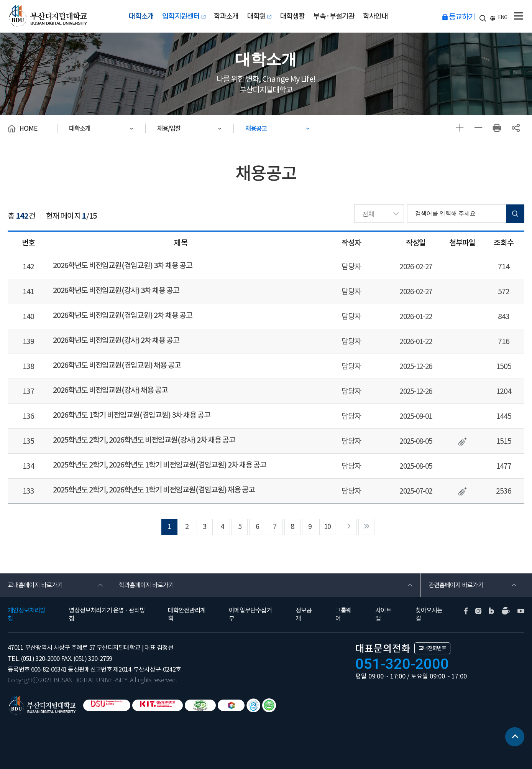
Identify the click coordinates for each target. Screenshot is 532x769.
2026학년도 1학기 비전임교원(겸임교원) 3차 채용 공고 (131, 410)
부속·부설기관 (334, 16)
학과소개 (226, 16)
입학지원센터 (184, 16)
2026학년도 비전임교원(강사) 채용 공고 (110, 386)
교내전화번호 (432, 641)
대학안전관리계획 (187, 607)
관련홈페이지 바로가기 (456, 577)
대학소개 (141, 16)
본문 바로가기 (0, 0)
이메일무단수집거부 (250, 607)
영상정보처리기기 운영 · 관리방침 (107, 607)
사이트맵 (383, 607)
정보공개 (304, 607)
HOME (28, 128)
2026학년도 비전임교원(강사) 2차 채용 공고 (116, 338)
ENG (502, 17)
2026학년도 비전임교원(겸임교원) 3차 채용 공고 (122, 265)
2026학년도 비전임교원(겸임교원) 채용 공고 (117, 362)
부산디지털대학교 (47, 16)
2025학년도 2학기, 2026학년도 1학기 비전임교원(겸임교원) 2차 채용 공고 (159, 458)
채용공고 (256, 128)
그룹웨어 (343, 607)
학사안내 (375, 16)
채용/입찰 (169, 128)
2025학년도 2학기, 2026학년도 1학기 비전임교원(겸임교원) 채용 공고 (154, 482)
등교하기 (462, 17)
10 (328, 519)
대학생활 (293, 16)
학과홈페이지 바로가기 (146, 577)
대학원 (259, 16)
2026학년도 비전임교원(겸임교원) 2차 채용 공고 (122, 313)
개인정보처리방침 (26, 607)
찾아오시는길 (429, 607)
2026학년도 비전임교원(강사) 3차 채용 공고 (116, 289)
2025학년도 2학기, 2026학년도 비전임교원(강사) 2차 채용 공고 (144, 434)
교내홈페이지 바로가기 (35, 577)
